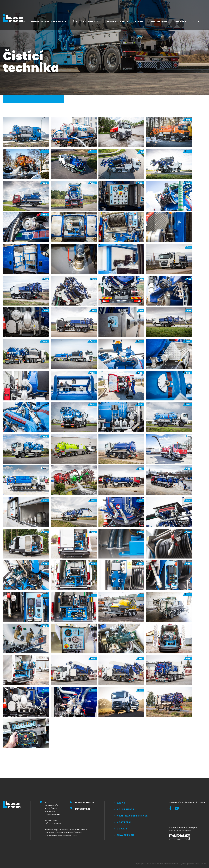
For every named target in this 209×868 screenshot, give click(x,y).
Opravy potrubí (115, 22)
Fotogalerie (159, 22)
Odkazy (122, 829)
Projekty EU (125, 835)
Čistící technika (84, 22)
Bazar (121, 803)
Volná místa (126, 809)
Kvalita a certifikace (132, 816)
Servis (139, 22)
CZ (195, 22)
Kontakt (180, 22)
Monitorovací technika (47, 22)
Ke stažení (124, 822)
